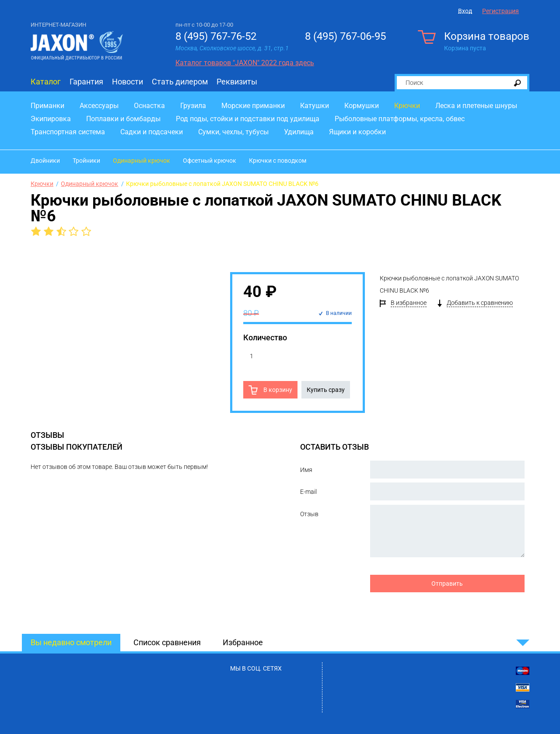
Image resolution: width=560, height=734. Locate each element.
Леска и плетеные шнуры (476, 106)
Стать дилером (180, 82)
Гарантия (86, 82)
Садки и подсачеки (152, 132)
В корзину (277, 390)
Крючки (407, 106)
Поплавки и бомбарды (123, 119)
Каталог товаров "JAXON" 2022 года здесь (245, 63)
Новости (128, 82)
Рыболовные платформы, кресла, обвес (400, 119)
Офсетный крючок (210, 161)
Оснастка (149, 106)
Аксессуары (99, 106)
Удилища (299, 132)
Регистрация (500, 11)
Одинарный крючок (142, 161)
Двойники (45, 161)
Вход (465, 11)
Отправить (447, 584)
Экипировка (51, 119)
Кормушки (362, 106)
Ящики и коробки (357, 132)
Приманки (47, 106)
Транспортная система (68, 132)
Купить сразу (326, 390)
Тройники (86, 161)
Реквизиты (237, 82)
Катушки (315, 106)
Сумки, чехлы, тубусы (233, 132)
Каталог (46, 82)
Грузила (193, 106)
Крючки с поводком (278, 161)
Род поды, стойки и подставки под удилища (248, 119)
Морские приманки (253, 106)
